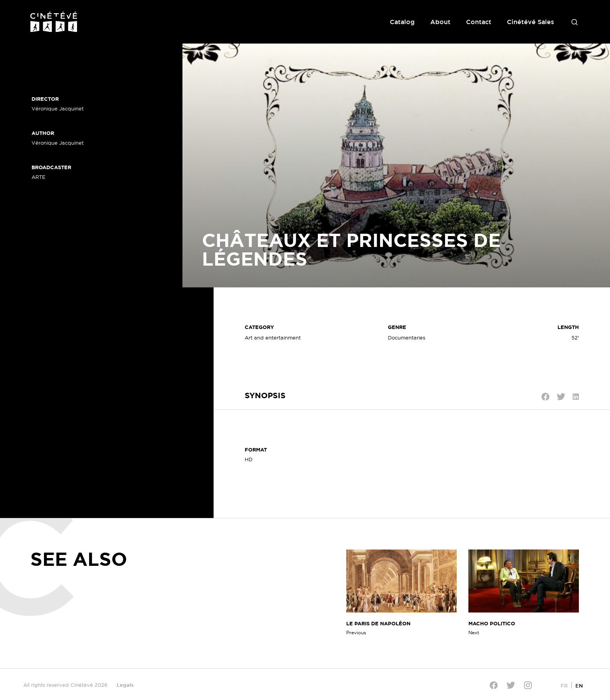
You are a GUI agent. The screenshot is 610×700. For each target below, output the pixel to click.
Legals (125, 685)
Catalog (402, 22)
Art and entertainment (273, 338)
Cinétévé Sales (530, 22)
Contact (479, 22)
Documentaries (407, 338)
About (440, 22)
